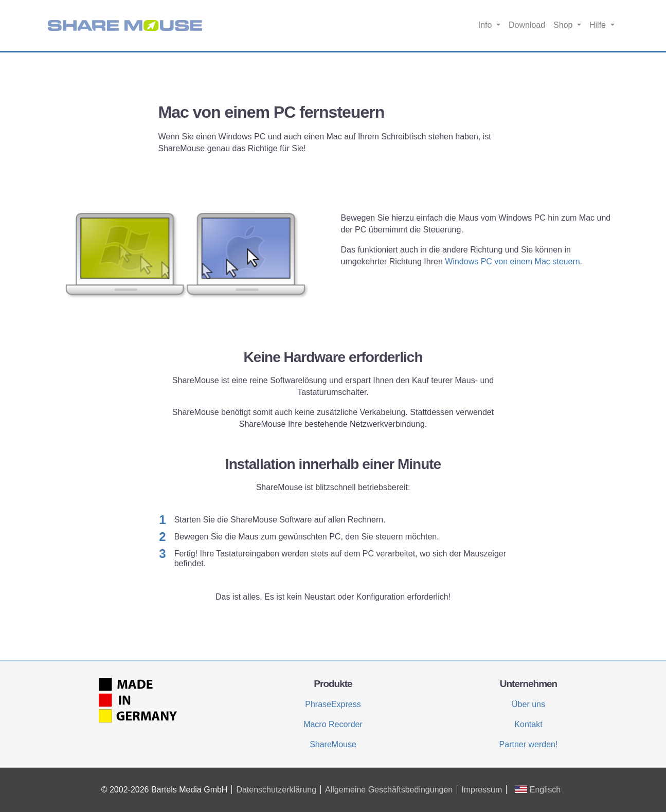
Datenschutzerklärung (276, 790)
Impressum (482, 790)
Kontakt (528, 724)
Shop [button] (564, 25)
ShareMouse (333, 744)
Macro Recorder (333, 724)
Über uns (528, 704)
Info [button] (486, 25)
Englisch (538, 790)
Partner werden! (529, 744)
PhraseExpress (333, 704)
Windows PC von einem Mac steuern (512, 261)
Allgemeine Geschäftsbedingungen (389, 790)
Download (527, 25)
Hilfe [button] (599, 25)
